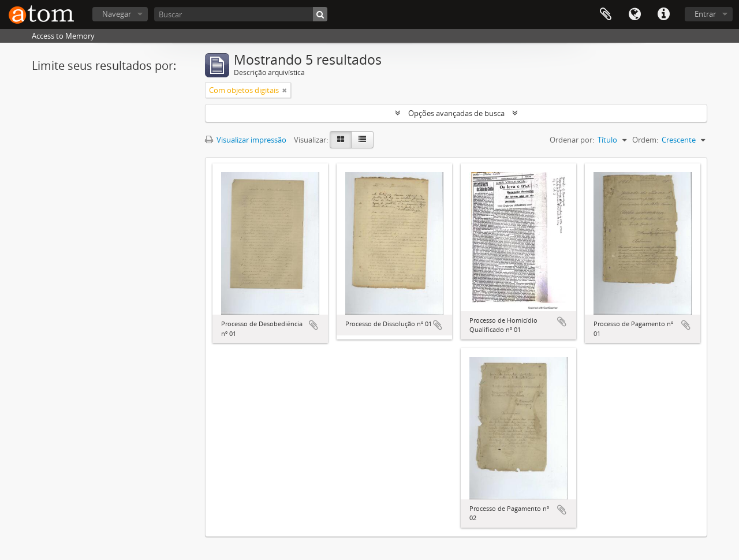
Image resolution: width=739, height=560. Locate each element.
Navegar (117, 14)
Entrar (705, 14)
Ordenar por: (572, 140)
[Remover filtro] (285, 90)
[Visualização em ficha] (341, 140)
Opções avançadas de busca (456, 113)
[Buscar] (241, 14)
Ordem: (645, 140)
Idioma (635, 14)
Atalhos (663, 14)
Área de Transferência (606, 14)
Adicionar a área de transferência (313, 325)
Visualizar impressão (246, 140)
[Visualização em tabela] (362, 140)
